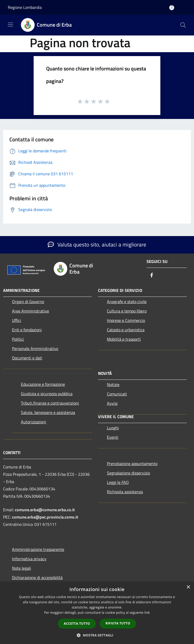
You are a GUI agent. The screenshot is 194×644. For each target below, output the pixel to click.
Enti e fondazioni (27, 330)
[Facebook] (152, 276)
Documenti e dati (27, 358)
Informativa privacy (29, 559)
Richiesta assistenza (125, 492)
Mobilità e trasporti (124, 339)
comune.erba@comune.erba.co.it (45, 510)
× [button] (188, 587)
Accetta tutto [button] (77, 624)
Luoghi (113, 428)
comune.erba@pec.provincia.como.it (45, 517)
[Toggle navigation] (10, 25)
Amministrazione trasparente (38, 549)
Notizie (113, 384)
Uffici (17, 320)
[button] (97, 635)
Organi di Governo (28, 302)
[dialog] (97, 613)
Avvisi (112, 403)
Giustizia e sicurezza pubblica (47, 394)
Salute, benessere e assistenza (48, 412)
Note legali (22, 568)
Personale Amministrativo (35, 348)
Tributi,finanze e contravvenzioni (50, 403)
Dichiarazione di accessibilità (37, 577)
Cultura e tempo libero (127, 311)
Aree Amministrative (31, 311)
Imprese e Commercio (126, 320)
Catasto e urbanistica (126, 330)
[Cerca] (183, 25)
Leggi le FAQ (118, 482)
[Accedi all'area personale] (172, 8)
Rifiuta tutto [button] (118, 623)
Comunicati (117, 394)
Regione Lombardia (25, 7)
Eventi (113, 437)
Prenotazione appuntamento (132, 464)
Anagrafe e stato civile (127, 302)
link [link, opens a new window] (147, 613)
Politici (18, 339)
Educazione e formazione (43, 384)
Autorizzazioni (34, 422)
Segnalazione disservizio (128, 473)
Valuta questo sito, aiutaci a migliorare (97, 244)
